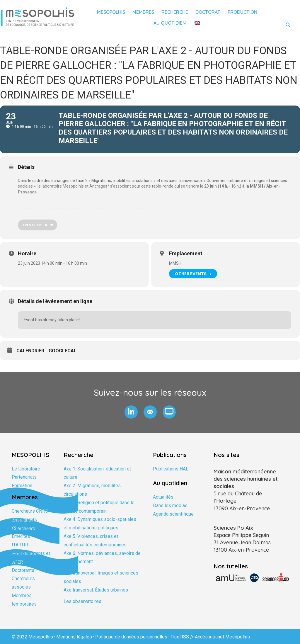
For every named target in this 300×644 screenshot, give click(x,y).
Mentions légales (74, 637)
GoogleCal (63, 351)
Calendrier (30, 351)
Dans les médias (170, 505)
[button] (131, 412)
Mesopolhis (111, 12)
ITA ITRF (21, 545)
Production (242, 12)
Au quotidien (170, 23)
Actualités (163, 497)
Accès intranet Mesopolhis (222, 637)
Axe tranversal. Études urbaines (96, 590)
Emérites (21, 536)
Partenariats (24, 477)
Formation (22, 486)
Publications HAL (171, 469)
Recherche (175, 12)
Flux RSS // (183, 637)
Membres (143, 12)
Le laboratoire (26, 469)
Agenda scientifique (173, 514)
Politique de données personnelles (131, 637)
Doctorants (23, 570)
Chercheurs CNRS (30, 511)
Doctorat (208, 12)
